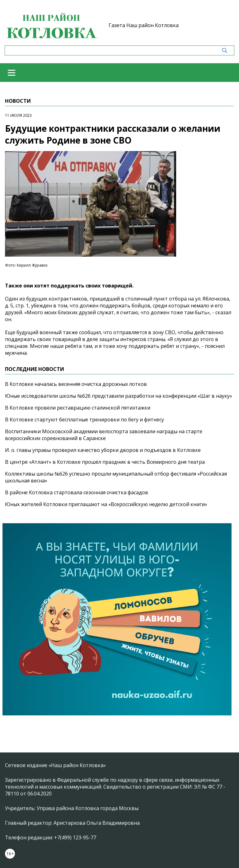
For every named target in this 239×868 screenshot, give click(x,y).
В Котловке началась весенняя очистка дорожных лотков (76, 384)
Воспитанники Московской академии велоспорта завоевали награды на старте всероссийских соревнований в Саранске (104, 435)
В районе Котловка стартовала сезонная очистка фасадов (77, 492)
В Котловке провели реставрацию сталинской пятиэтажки (78, 408)
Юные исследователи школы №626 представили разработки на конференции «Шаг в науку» (119, 396)
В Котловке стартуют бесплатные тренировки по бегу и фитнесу (84, 420)
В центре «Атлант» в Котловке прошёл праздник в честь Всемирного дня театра (105, 462)
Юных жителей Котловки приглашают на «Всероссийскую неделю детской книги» (106, 504)
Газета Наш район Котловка (144, 25)
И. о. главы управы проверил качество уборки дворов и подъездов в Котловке (103, 450)
